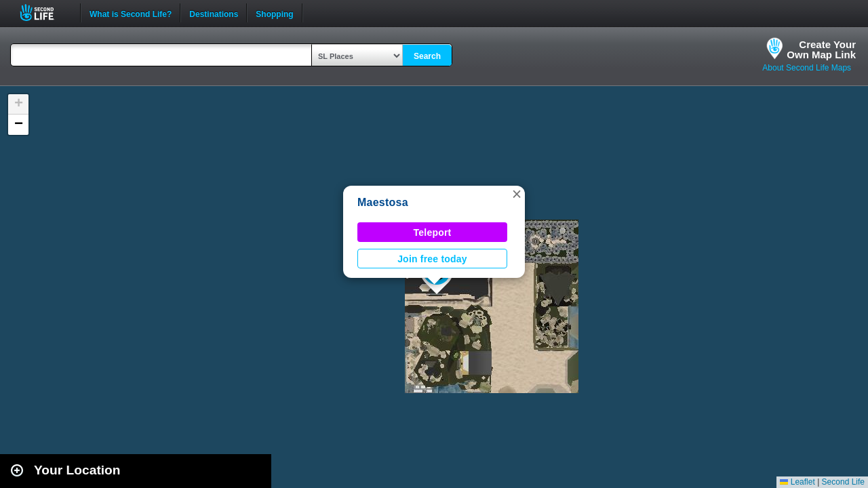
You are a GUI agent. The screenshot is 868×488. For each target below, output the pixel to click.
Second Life (44, 13)
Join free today (432, 259)
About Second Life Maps (807, 68)
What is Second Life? (131, 13)
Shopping (274, 13)
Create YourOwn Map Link (821, 49)
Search (427, 56)
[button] (517, 194)
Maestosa (383, 202)
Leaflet (797, 482)
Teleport (433, 232)
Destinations (214, 13)
